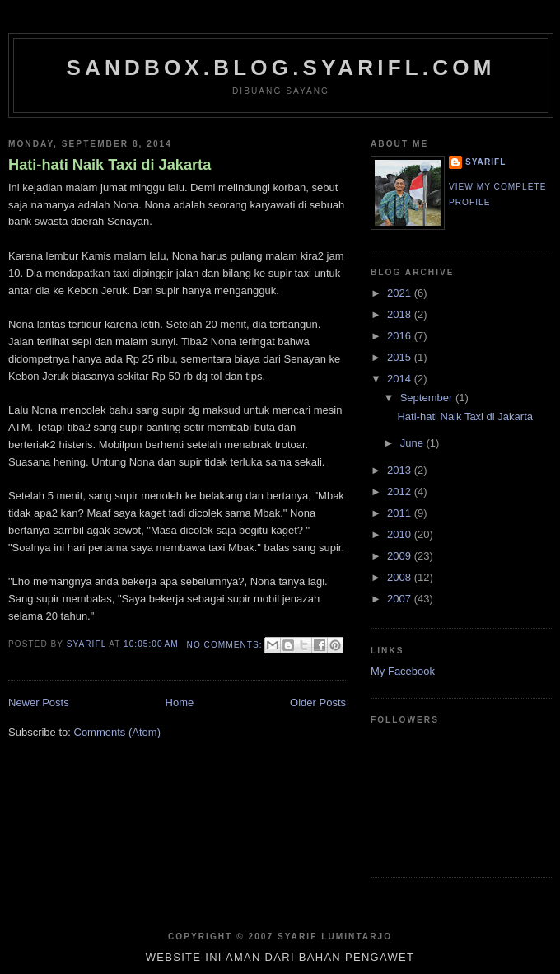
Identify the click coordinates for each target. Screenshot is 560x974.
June (413, 443)
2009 (401, 556)
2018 (401, 314)
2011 (401, 513)
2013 (401, 470)
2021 (401, 293)
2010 (401, 534)
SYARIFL (485, 162)
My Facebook (403, 671)
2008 (401, 577)
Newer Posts (39, 702)
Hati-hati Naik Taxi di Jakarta (110, 165)
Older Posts (318, 702)
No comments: (226, 645)
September (428, 398)
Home (180, 702)
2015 (401, 357)
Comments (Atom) (117, 732)
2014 (401, 379)
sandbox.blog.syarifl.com (280, 68)
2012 (401, 492)
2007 (401, 599)
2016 (401, 336)
